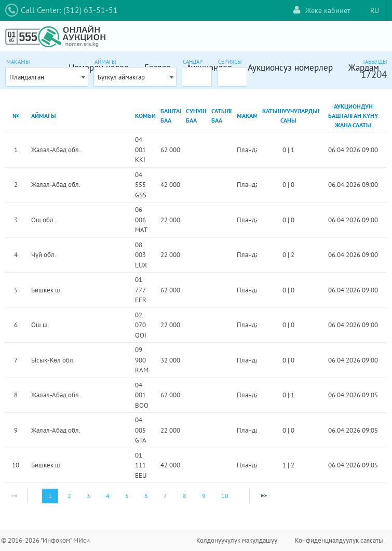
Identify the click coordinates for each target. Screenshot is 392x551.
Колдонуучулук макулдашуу (237, 540)
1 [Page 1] (50, 496)
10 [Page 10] (225, 496)
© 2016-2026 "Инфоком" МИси (45, 540)
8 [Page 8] (185, 496)
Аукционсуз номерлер (290, 68)
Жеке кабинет (322, 10)
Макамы (18, 62)
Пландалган (27, 77)
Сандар (193, 62)
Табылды (375, 62)
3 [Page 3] (89, 496)
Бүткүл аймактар (121, 77)
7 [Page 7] (165, 496)
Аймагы (105, 62)
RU (375, 10)
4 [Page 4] (108, 496)
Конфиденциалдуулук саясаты (339, 540)
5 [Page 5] (127, 496)
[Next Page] (264, 496)
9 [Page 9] (204, 496)
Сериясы (230, 62)
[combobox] (47, 77)
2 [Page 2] (69, 496)
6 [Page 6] (146, 496)
